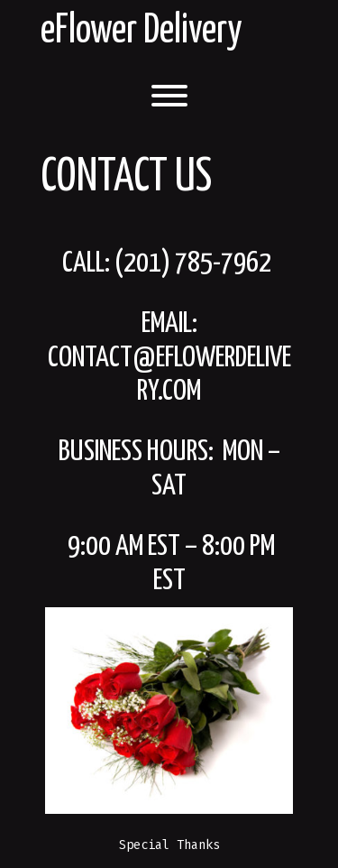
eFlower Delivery (142, 31)
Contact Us (126, 178)
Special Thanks (169, 845)
